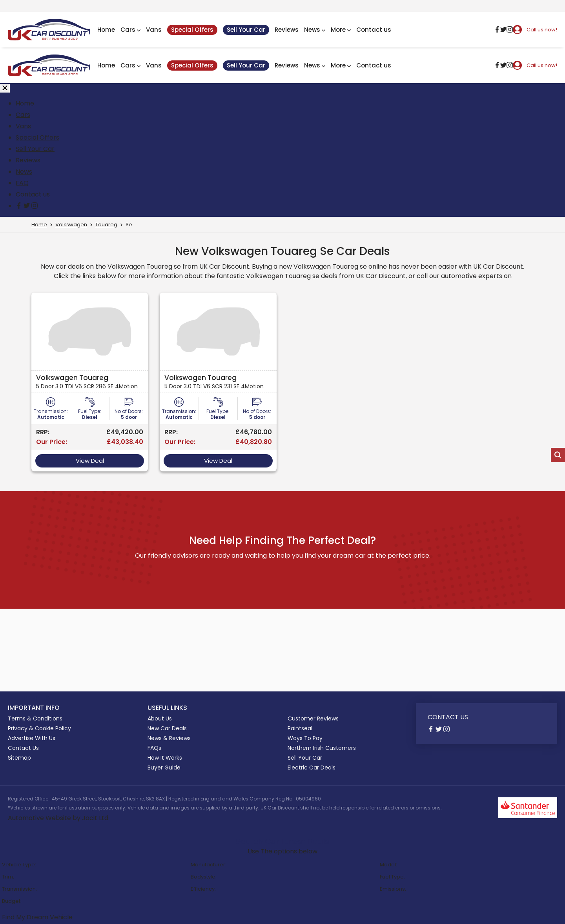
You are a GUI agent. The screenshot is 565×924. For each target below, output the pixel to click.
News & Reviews (169, 738)
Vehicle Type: (19, 865)
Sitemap (19, 758)
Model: (388, 865)
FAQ (22, 183)
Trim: (8, 877)
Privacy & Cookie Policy (39, 728)
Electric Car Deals (312, 768)
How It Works (165, 758)
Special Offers (192, 30)
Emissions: (393, 889)
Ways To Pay (305, 738)
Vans (154, 30)
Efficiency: (203, 889)
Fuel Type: (392, 877)
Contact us (374, 30)
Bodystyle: (204, 877)
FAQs (154, 748)
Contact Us (23, 748)
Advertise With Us (32, 738)
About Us (160, 718)
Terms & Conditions (35, 718)
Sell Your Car (246, 30)
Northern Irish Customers (322, 748)
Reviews (287, 30)
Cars (130, 30)
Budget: (12, 901)
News (315, 30)
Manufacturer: (209, 865)
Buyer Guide (164, 768)
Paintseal (300, 728)
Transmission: (19, 889)
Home (106, 30)
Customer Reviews (313, 718)
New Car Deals (167, 728)
